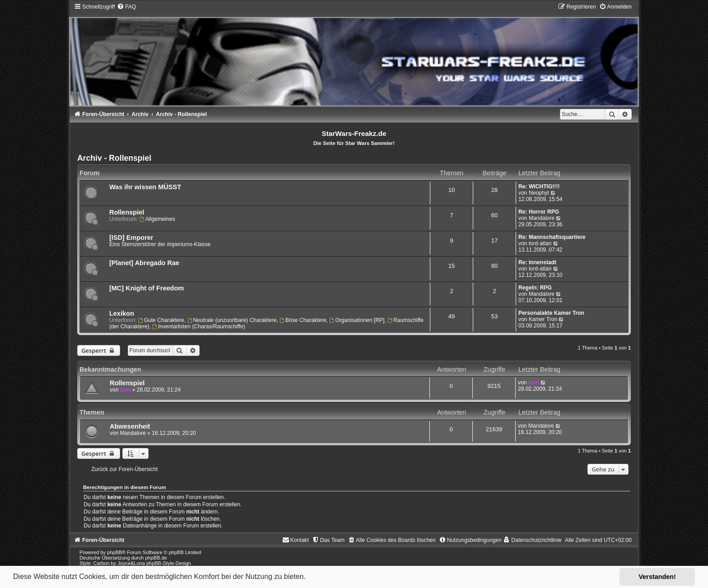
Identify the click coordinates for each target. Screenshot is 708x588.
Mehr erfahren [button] (332, 576)
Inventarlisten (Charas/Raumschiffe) (199, 327)
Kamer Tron (543, 319)
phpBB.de (156, 558)
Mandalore (542, 218)
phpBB (114, 552)
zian (126, 390)
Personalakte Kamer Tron (551, 313)
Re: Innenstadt (537, 262)
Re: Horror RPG (539, 212)
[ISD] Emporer (131, 238)
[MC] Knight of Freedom (147, 288)
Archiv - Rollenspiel (114, 158)
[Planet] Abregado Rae (144, 263)
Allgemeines (157, 219)
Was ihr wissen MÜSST (145, 187)
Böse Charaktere (303, 320)
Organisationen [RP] (357, 320)
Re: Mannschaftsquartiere (552, 237)
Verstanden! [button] (657, 577)
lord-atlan (540, 243)
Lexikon (122, 313)
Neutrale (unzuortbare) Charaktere (232, 320)
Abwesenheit (130, 426)
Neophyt (539, 193)
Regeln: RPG (535, 288)
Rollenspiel (127, 212)
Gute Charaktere (161, 320)
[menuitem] (126, 7)
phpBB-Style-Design (169, 563)
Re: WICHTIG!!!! (539, 187)
